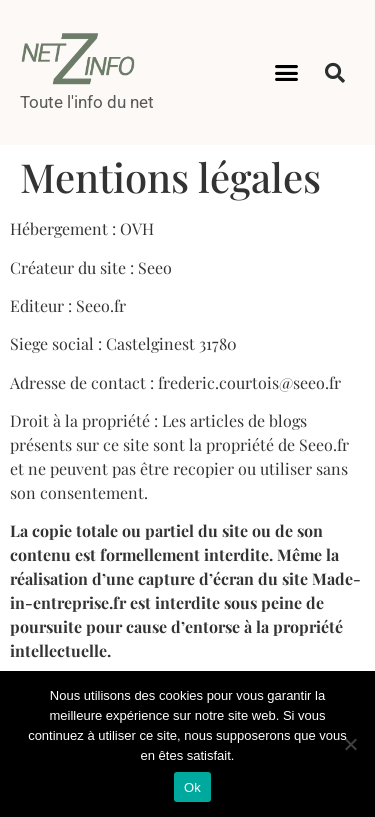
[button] (286, 73)
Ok (192, 787)
